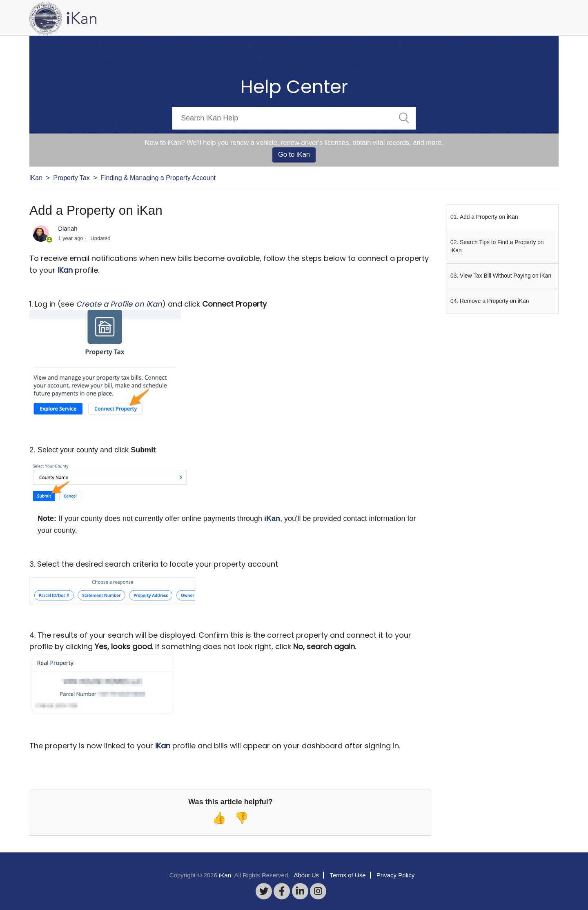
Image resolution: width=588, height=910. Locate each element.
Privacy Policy (395, 875)
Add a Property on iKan (489, 217)
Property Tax (71, 178)
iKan (36, 178)
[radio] (219, 818)
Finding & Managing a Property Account (158, 178)
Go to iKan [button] (294, 154)
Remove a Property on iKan (494, 301)
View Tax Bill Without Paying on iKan (506, 276)
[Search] (294, 118)
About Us (306, 875)
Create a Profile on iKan (119, 304)
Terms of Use (347, 875)
